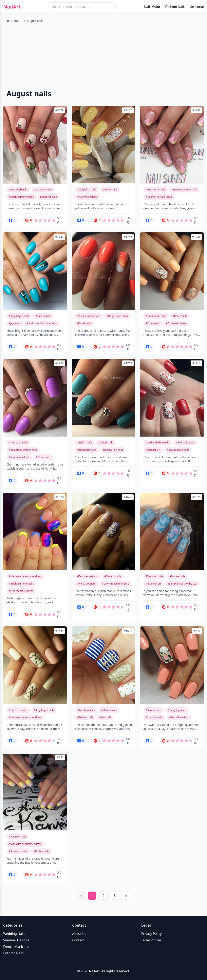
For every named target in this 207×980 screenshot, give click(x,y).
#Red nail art (153, 450)
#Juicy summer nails (89, 316)
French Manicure (16, 947)
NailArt (12, 7)
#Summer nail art (19, 457)
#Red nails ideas (185, 443)
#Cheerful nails (49, 197)
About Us (79, 934)
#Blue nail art (43, 316)
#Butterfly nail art (179, 717)
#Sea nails (105, 717)
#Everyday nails (177, 710)
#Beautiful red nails (178, 450)
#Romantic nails (18, 851)
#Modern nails (113, 576)
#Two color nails (18, 443)
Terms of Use (151, 940)
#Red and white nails (158, 443)
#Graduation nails (156, 316)
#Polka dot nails (87, 584)
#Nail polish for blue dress (42, 323)
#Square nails (154, 710)
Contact (78, 940)
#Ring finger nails (19, 316)
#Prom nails (153, 323)
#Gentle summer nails (184, 190)
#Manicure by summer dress (25, 576)
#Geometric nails (155, 190)
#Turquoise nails (87, 450)
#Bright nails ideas (117, 316)
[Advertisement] (103, 55)
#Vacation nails (43, 190)
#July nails (15, 323)
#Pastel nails (43, 457)
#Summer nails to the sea (182, 584)
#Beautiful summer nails (23, 450)
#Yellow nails (110, 190)
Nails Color (152, 7)
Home (13, 21)
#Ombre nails (41, 851)
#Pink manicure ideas (21, 591)
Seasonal (197, 7)
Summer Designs (16, 940)
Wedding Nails (14, 934)
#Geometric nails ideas (159, 197)
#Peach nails (180, 316)
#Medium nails (154, 717)
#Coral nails (84, 323)
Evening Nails (13, 953)
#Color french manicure (115, 584)
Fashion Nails (175, 7)
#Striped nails (85, 717)
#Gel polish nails (18, 190)
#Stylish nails (85, 443)
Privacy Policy (152, 934)
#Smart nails (106, 443)
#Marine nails (177, 576)
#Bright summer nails (21, 197)
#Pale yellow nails (87, 197)
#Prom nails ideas (176, 323)
